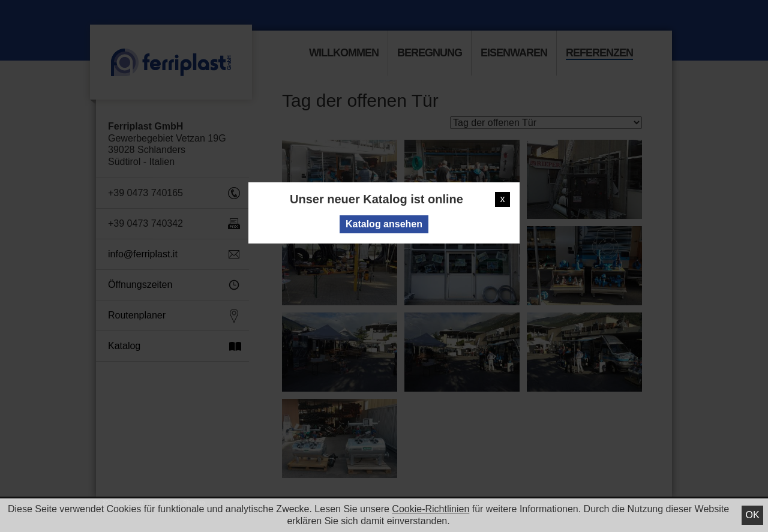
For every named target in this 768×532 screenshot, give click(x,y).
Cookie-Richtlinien (430, 509)
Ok (752, 515)
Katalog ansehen (384, 224)
